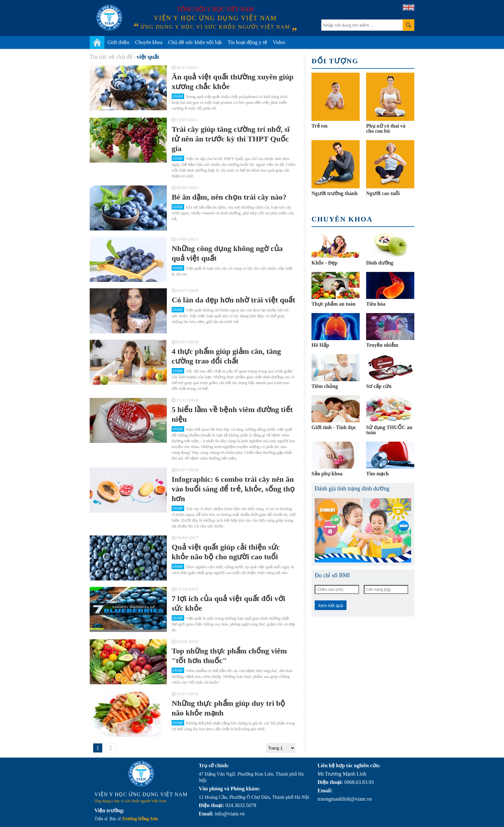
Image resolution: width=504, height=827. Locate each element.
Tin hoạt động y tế (247, 42)
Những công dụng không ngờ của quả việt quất (227, 253)
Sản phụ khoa (327, 474)
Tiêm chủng (325, 386)
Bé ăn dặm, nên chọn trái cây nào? (229, 197)
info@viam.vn (230, 814)
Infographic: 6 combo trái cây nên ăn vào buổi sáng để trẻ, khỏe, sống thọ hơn (233, 489)
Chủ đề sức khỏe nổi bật (195, 42)
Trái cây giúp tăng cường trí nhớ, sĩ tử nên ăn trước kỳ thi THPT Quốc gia (231, 139)
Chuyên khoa (149, 42)
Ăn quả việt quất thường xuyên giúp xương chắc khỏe (233, 82)
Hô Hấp (320, 345)
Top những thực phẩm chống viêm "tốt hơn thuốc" (229, 656)
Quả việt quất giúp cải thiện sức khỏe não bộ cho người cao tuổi (226, 552)
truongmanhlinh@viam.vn (345, 799)
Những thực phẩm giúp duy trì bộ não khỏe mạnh (228, 708)
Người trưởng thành (334, 193)
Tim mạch (377, 474)
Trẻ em (319, 126)
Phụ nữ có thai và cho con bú (386, 128)
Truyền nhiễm (382, 345)
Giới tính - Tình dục (334, 427)
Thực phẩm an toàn (333, 304)
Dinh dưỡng (380, 263)
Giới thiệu (118, 42)
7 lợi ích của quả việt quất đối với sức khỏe (228, 603)
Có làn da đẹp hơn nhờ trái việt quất (233, 300)
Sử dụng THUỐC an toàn (389, 430)
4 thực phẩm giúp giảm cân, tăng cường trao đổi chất (226, 356)
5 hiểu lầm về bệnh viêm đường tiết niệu (232, 414)
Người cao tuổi (383, 193)
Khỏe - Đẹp (324, 263)
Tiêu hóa (376, 304)
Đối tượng (335, 61)
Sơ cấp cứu (379, 386)
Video (279, 42)
